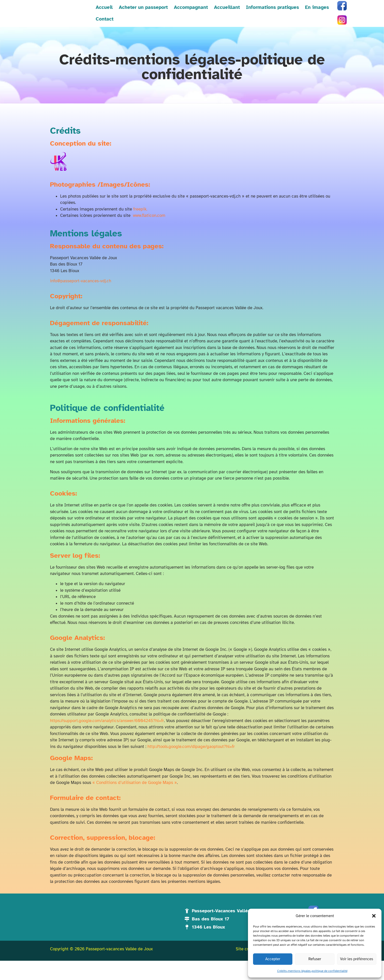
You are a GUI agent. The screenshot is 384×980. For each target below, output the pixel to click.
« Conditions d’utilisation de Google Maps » (135, 791)
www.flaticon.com (149, 224)
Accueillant (211, 18)
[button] (374, 913)
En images (301, 18)
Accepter (273, 959)
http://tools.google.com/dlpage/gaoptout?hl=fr (191, 755)
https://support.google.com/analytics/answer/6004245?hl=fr (107, 729)
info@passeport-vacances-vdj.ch (81, 289)
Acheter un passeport (128, 18)
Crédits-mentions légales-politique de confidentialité (312, 971)
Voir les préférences (357, 959)
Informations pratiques (257, 18)
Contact (328, 18)
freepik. (140, 217)
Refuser (315, 959)
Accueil (88, 18)
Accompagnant (175, 18)
